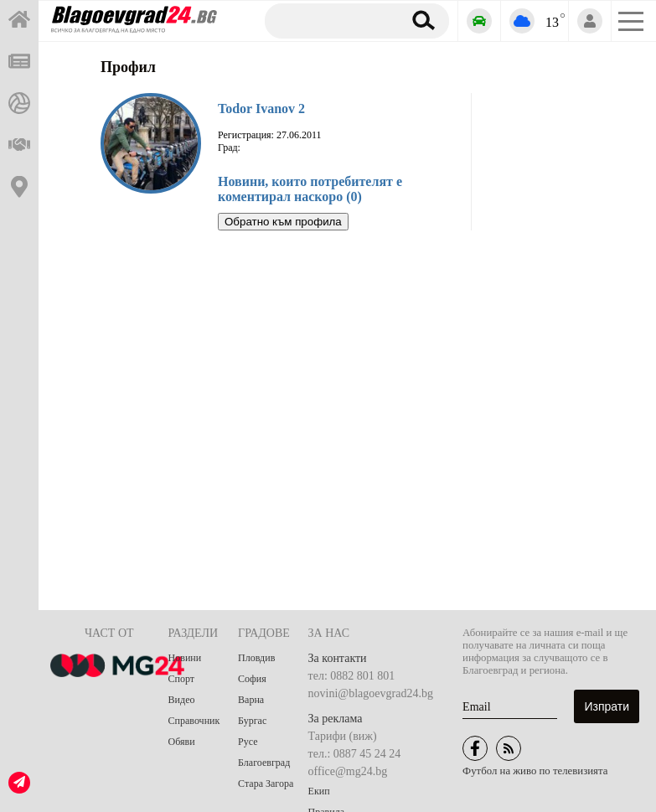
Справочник (194, 721)
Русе (248, 742)
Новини (185, 658)
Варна (251, 700)
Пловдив (256, 658)
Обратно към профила (283, 222)
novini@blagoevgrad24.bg (371, 693)
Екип (319, 791)
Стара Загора (266, 784)
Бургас (252, 721)
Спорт (182, 679)
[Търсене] (331, 20)
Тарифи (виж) (343, 736)
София (252, 679)
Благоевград (264, 763)
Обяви (182, 742)
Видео (182, 700)
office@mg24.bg (348, 771)
